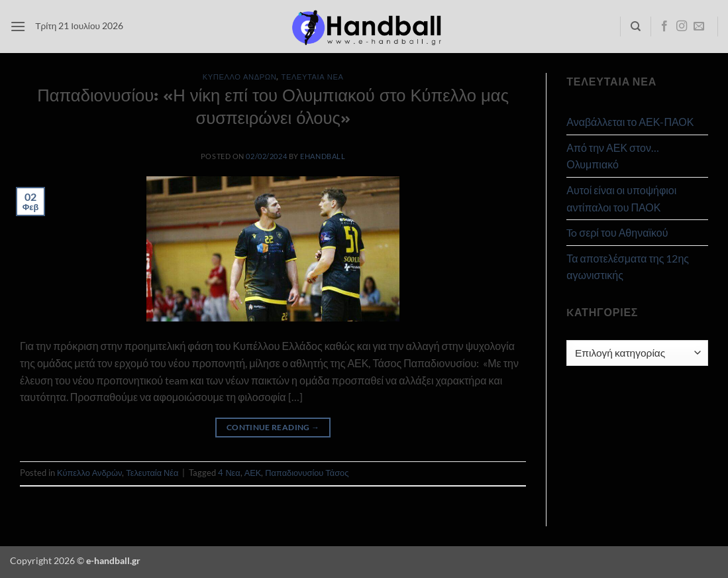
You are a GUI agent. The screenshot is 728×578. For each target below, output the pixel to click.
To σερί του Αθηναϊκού (617, 232)
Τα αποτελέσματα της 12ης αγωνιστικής (628, 267)
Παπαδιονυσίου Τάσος (307, 473)
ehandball (323, 156)
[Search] (636, 27)
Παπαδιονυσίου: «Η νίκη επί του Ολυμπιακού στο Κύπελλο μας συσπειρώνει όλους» (273, 106)
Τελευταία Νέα (313, 77)
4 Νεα (229, 473)
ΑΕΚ (253, 473)
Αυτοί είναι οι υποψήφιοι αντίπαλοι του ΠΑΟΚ (621, 199)
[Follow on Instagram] (682, 27)
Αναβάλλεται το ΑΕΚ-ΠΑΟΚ (630, 122)
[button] (18, 26)
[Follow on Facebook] (664, 27)
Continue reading (273, 427)
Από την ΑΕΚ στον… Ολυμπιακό (613, 156)
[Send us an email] (699, 27)
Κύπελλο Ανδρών (240, 77)
